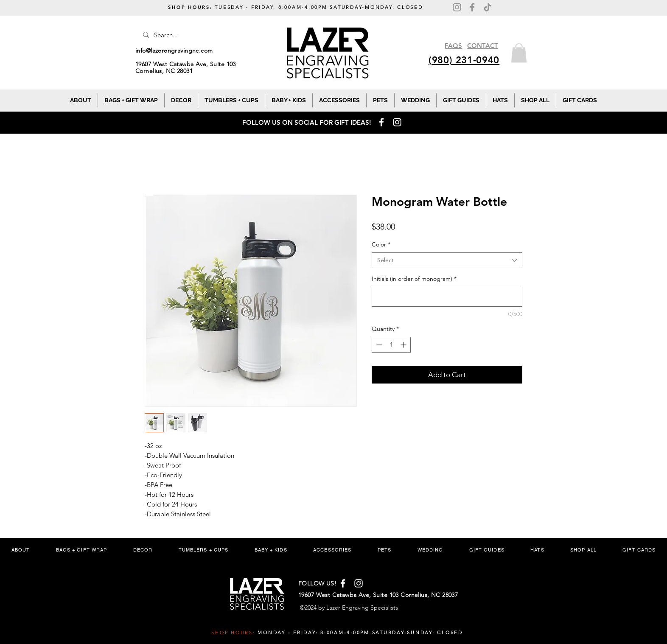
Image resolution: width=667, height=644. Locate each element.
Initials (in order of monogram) (414, 279)
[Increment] (404, 345)
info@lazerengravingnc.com (174, 50)
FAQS (453, 46)
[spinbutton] (391, 345)
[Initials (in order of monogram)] (447, 297)
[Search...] (197, 35)
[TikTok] (488, 7)
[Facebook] (472, 7)
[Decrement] (378, 345)
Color (381, 244)
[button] (519, 53)
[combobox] (447, 260)
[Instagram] (457, 7)
